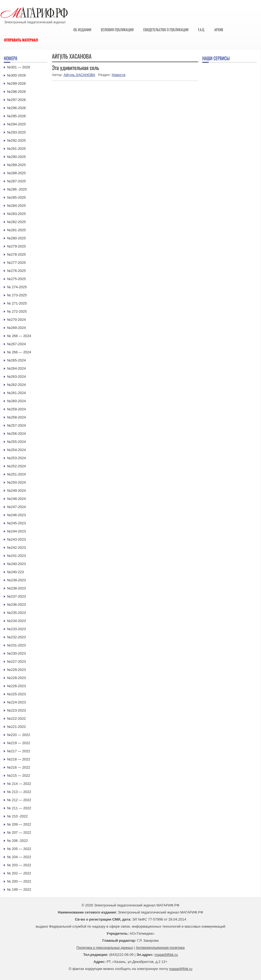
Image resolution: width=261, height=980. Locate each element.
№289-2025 (16, 165)
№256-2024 (16, 434)
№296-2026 (16, 108)
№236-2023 (16, 605)
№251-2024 (16, 474)
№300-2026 (16, 75)
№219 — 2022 (19, 743)
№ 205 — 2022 (19, 849)
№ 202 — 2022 (19, 873)
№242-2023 (16, 548)
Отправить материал (21, 40)
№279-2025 (16, 246)
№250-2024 (16, 482)
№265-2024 (16, 360)
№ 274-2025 (17, 287)
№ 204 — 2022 (19, 857)
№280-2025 (16, 238)
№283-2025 (16, 214)
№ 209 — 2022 (19, 824)
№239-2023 (16, 580)
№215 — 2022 (19, 776)
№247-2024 (16, 507)
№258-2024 (16, 417)
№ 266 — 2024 (19, 352)
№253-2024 (16, 458)
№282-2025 (16, 222)
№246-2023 (16, 515)
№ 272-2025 (17, 311)
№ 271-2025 (17, 303)
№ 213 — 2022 (19, 792)
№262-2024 (16, 385)
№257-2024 (16, 425)
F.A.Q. (201, 30)
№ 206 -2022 (17, 841)
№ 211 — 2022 (19, 808)
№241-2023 (16, 556)
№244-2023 (16, 531)
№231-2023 (16, 645)
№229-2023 (16, 670)
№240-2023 (16, 564)
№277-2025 (16, 263)
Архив (219, 30)
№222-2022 (16, 719)
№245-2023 (16, 523)
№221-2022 (16, 727)
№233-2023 (16, 629)
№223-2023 (16, 710)
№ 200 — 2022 (19, 881)
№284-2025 (16, 206)
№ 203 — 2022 (19, 865)
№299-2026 (16, 83)
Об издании (82, 30)
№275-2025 (16, 279)
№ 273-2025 (17, 295)
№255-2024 (16, 442)
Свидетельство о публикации (166, 30)
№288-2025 (16, 173)
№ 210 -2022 (17, 816)
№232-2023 (16, 637)
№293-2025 (16, 132)
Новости (119, 75)
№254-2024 (16, 450)
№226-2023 (16, 686)
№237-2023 (16, 596)
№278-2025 (16, 254)
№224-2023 (16, 702)
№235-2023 (16, 613)
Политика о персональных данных (105, 948)
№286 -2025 (17, 189)
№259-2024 (16, 409)
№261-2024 (16, 393)
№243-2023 (16, 539)
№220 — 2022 (19, 735)
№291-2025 (16, 149)
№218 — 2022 (19, 759)
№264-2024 (16, 368)
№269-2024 (16, 328)
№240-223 (15, 572)
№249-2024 (16, 491)
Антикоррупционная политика (160, 948)
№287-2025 (16, 181)
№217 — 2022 (19, 751)
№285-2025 (16, 197)
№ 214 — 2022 (19, 784)
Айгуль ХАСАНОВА (79, 75)
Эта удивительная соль (75, 68)
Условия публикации (117, 30)
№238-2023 (16, 588)
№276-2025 (16, 271)
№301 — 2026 (19, 67)
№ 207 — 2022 (19, 832)
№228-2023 (16, 678)
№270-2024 (16, 320)
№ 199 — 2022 (19, 889)
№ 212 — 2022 (19, 800)
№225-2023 (16, 694)
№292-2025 (16, 140)
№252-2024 (16, 466)
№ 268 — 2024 (19, 336)
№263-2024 (16, 377)
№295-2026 (16, 116)
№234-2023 (16, 621)
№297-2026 (16, 100)
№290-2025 (16, 157)
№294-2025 (16, 124)
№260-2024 (16, 401)
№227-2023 (16, 662)
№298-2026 (16, 92)
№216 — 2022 (19, 767)
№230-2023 (16, 653)
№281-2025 (16, 230)
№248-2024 (16, 499)
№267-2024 (16, 344)
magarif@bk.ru (166, 955)
